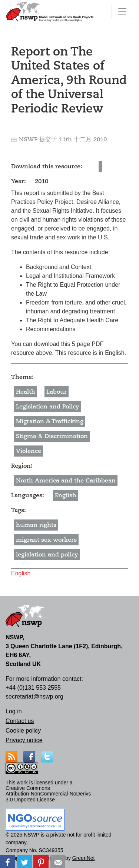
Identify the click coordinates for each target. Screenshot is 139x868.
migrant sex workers (46, 540)
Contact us (20, 721)
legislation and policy (47, 555)
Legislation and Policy (47, 407)
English (66, 495)
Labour (57, 392)
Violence (29, 451)
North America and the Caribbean (66, 481)
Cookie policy (23, 731)
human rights (36, 525)
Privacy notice (24, 740)
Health (26, 392)
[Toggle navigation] (122, 11)
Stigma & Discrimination (52, 436)
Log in (14, 711)
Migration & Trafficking (50, 421)
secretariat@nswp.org (34, 697)
